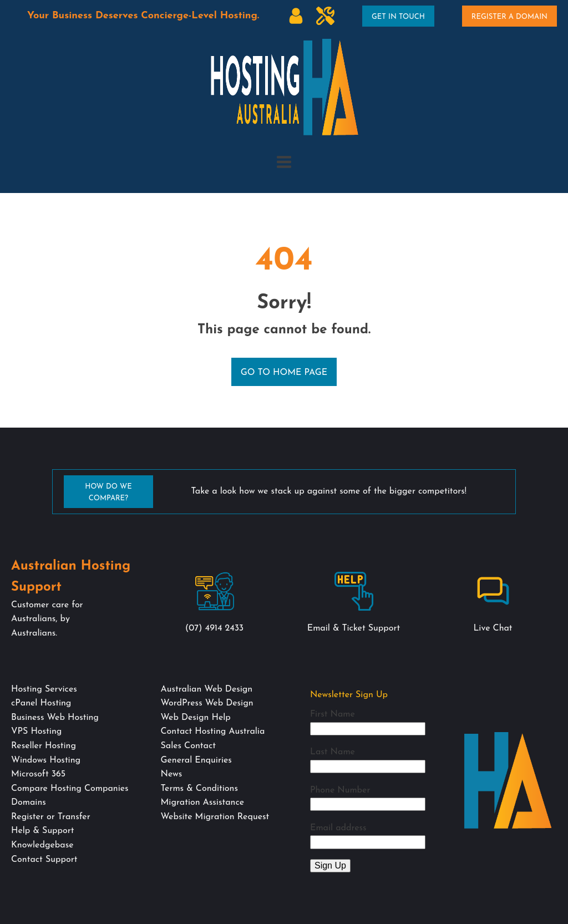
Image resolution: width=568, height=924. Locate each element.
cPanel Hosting (41, 703)
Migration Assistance (202, 803)
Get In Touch (398, 17)
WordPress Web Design (207, 703)
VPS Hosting (36, 732)
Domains (29, 803)
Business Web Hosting (55, 718)
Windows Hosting (46, 760)
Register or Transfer (51, 817)
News (171, 774)
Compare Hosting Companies (70, 789)
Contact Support (44, 860)
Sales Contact (188, 746)
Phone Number (340, 790)
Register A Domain (509, 17)
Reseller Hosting (44, 746)
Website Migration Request (215, 817)
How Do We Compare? (108, 493)
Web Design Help (195, 718)
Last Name (333, 752)
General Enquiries (196, 760)
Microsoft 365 (38, 774)
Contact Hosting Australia (212, 732)
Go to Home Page (284, 373)
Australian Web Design (206, 689)
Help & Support (43, 831)
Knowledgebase (42, 845)
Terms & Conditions (199, 789)
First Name (333, 714)
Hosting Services (44, 689)
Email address (338, 828)
